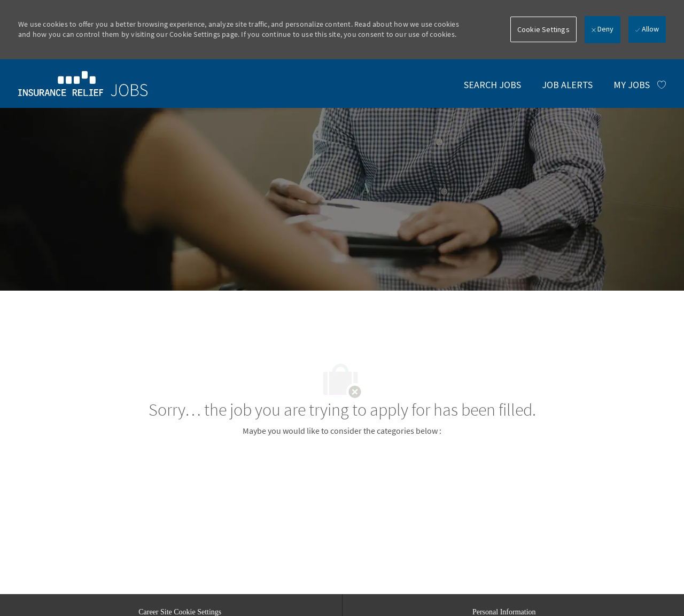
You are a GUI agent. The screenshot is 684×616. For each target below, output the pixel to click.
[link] (83, 83)
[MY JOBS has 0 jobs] (640, 85)
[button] (543, 29)
